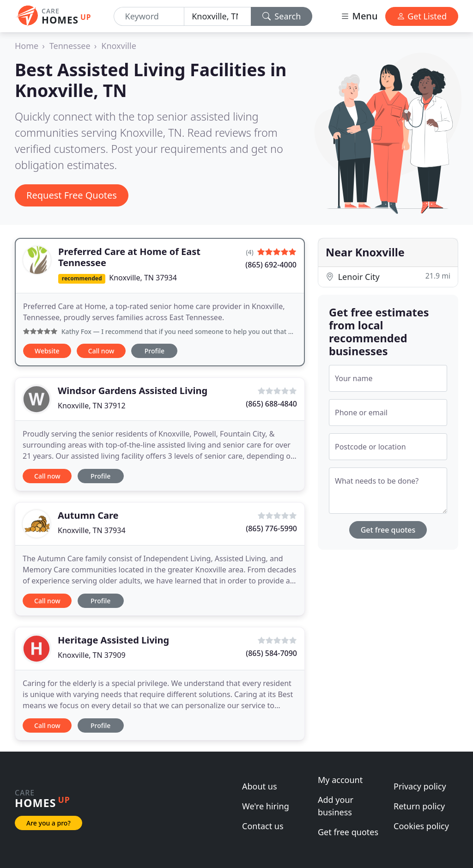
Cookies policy (421, 826)
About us (260, 786)
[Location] (218, 16)
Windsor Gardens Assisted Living (133, 391)
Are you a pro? (49, 823)
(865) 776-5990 (271, 528)
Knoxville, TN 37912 (92, 406)
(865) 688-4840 (271, 404)
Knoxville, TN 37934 (143, 278)
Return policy (419, 806)
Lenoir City (388, 276)
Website (47, 351)
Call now (101, 351)
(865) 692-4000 (271, 265)
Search (282, 16)
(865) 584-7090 (271, 653)
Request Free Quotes (72, 195)
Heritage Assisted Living (113, 640)
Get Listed (422, 16)
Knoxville (119, 46)
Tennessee (70, 46)
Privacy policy (420, 786)
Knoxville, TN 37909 (92, 655)
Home (27, 46)
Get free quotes (388, 530)
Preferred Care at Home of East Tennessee (129, 257)
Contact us (263, 826)
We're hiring (266, 806)
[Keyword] (149, 16)
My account (340, 780)
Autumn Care (88, 515)
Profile (155, 351)
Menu (359, 16)
